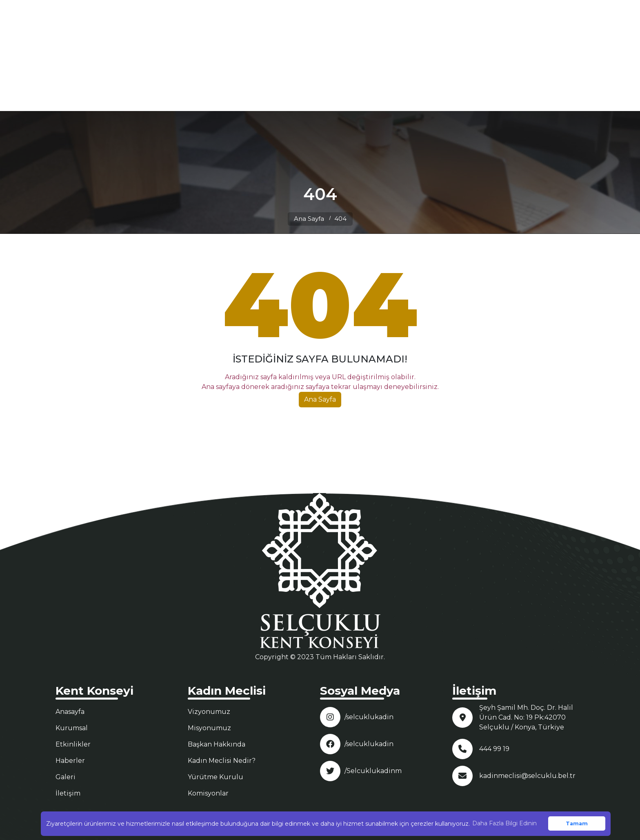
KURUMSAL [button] (406, 55)
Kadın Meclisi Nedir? (222, 761)
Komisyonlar (208, 793)
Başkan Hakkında (217, 744)
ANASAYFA (361, 55)
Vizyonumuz (209, 712)
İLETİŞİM (537, 55)
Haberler (70, 761)
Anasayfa (70, 712)
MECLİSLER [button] (458, 55)
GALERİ (503, 55)
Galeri (66, 777)
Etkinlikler (73, 744)
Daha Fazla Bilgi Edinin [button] (504, 823)
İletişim (68, 793)
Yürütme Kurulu (216, 777)
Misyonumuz (209, 728)
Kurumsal (72, 728)
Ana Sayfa (309, 219)
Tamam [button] (577, 823)
